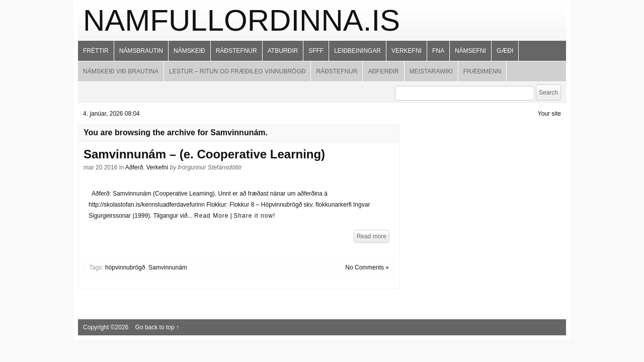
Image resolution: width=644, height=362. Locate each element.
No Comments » (367, 267)
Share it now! (254, 216)
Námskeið (189, 51)
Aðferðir (383, 71)
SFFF (316, 51)
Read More (211, 216)
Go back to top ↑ (157, 327)
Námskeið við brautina (121, 71)
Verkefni (407, 51)
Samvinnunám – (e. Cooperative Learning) (204, 154)
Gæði (505, 51)
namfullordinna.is (242, 20)
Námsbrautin (141, 51)
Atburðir (283, 51)
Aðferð (134, 167)
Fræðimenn (482, 71)
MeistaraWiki (431, 71)
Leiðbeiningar (357, 51)
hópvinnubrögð (125, 267)
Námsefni (470, 51)
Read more (372, 236)
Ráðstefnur (236, 51)
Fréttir (96, 51)
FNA (438, 51)
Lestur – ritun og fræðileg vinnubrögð (237, 71)
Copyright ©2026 (107, 327)
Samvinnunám (168, 267)
